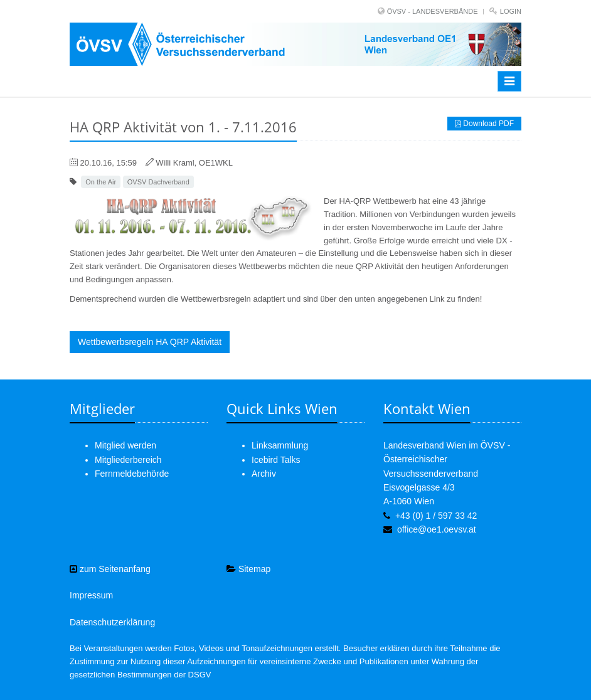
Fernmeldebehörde (132, 474)
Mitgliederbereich (128, 460)
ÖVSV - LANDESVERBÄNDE (433, 11)
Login (511, 11)
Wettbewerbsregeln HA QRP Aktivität (150, 342)
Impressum (91, 595)
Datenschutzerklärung (112, 622)
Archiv (264, 474)
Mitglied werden (125, 445)
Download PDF (484, 124)
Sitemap (248, 569)
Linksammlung (280, 445)
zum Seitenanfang (110, 569)
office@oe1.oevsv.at (437, 529)
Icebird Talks (276, 460)
